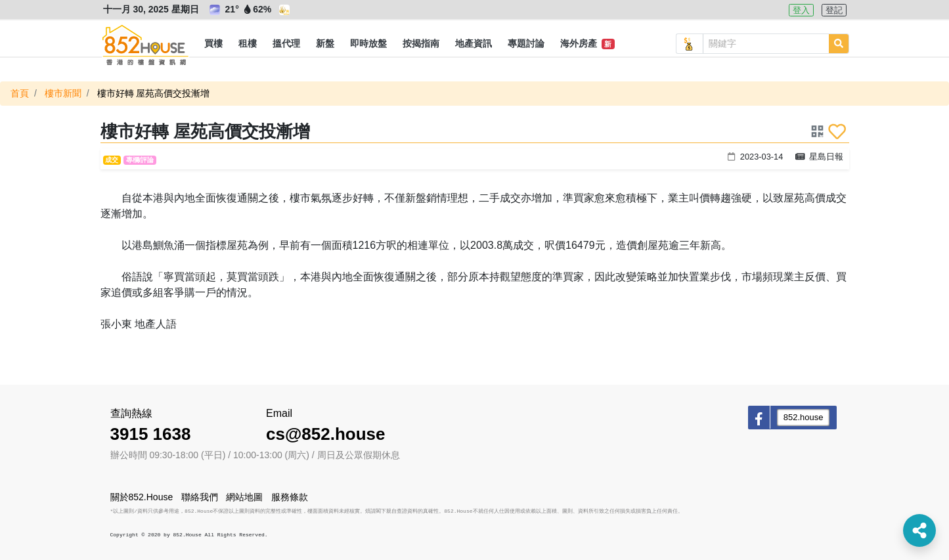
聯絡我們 (200, 497)
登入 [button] (801, 10)
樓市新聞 (63, 93)
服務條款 (290, 497)
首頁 (20, 93)
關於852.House (142, 497)
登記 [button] (834, 10)
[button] (213, 44)
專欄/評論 (140, 160)
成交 (112, 160)
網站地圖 (244, 497)
